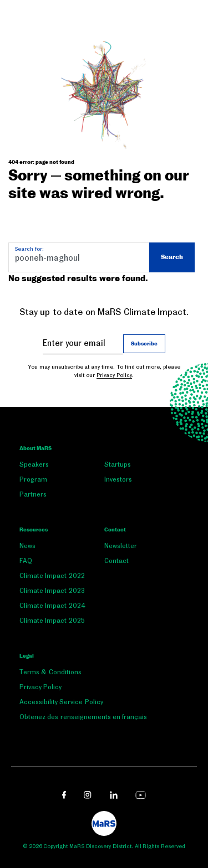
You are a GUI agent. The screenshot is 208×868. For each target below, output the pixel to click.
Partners (33, 494)
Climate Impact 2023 (52, 591)
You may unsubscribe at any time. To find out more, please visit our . (104, 371)
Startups (118, 464)
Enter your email (74, 343)
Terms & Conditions (50, 672)
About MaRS (35, 448)
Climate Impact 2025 (52, 621)
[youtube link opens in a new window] (141, 795)
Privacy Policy (114, 375)
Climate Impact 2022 (52, 576)
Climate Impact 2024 (52, 606)
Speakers (34, 464)
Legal (27, 656)
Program (33, 479)
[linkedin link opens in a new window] (114, 795)
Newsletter (121, 546)
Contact (115, 530)
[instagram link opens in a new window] (88, 795)
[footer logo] (104, 823)
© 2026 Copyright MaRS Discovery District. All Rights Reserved (104, 846)
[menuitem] (62, 467)
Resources (34, 530)
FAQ (26, 561)
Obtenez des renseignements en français (83, 717)
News (27, 546)
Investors (118, 479)
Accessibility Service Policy (61, 702)
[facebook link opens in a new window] (64, 795)
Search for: (29, 249)
